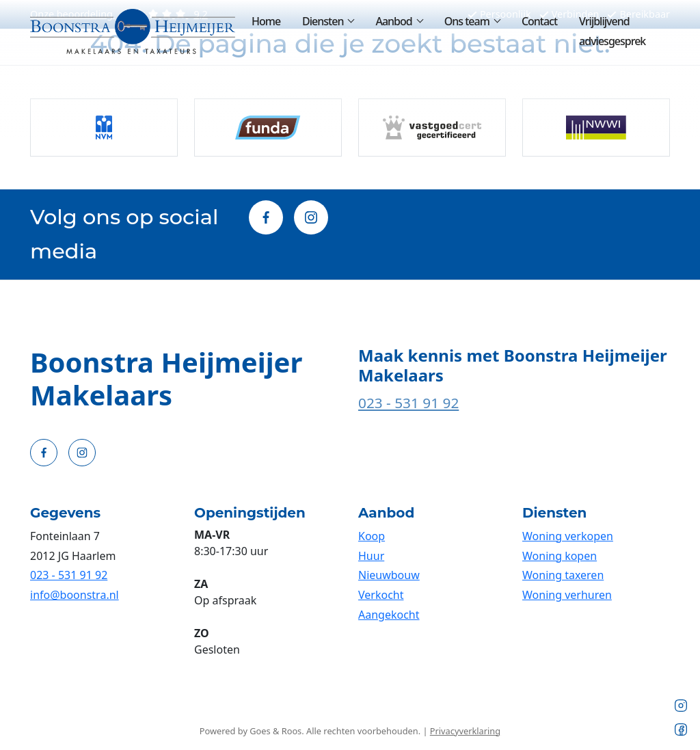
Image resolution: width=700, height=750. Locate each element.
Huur (371, 556)
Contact (539, 21)
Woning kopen (560, 556)
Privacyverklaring (465, 731)
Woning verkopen (568, 536)
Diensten (323, 21)
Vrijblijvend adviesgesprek (612, 31)
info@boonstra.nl (75, 595)
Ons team (467, 21)
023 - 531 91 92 (408, 403)
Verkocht (381, 595)
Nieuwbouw (389, 575)
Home (266, 21)
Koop (372, 536)
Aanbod (393, 21)
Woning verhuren (567, 595)
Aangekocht (389, 615)
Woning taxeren (563, 575)
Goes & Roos (275, 731)
